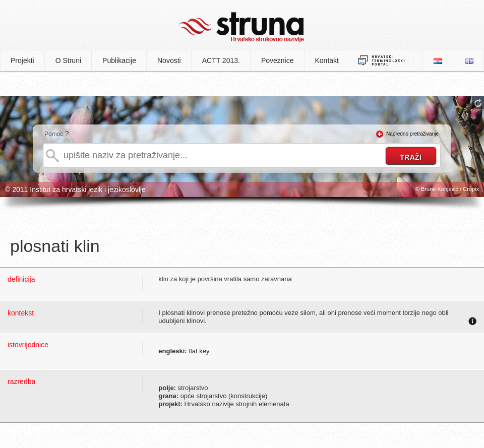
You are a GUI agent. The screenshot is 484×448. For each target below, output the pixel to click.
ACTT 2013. (221, 60)
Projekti (22, 60)
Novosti (169, 60)
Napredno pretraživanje (412, 134)
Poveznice (278, 60)
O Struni (68, 60)
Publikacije (119, 60)
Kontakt (327, 60)
